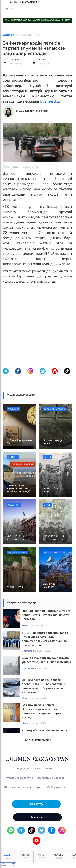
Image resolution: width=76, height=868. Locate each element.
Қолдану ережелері (51, 778)
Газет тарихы (44, 769)
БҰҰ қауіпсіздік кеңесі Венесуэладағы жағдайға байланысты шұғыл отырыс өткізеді (42, 711)
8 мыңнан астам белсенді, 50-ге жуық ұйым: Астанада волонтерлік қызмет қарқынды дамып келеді (45, 639)
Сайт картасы (56, 787)
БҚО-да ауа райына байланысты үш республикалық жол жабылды (46, 660)
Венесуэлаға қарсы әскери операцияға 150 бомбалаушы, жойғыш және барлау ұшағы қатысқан (44, 686)
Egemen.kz (50, 101)
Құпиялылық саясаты (19, 778)
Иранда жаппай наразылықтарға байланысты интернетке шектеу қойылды (46, 615)
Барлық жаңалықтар (37, 740)
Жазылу (36, 804)
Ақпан (42, 857)
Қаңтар (25, 857)
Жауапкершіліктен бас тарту (23, 787)
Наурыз (59, 857)
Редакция (23, 769)
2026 (8, 857)
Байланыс (37, 817)
